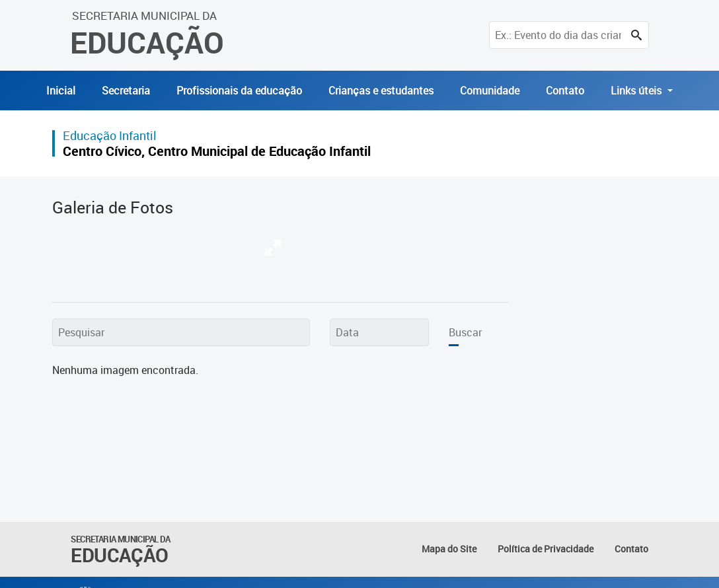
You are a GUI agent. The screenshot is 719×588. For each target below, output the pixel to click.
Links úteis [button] (637, 91)
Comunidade (490, 91)
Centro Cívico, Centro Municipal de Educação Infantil (217, 151)
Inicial (61, 91)
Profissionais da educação (239, 91)
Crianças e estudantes (381, 91)
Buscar (465, 332)
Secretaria (126, 91)
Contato (565, 91)
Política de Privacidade (546, 549)
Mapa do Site (449, 549)
